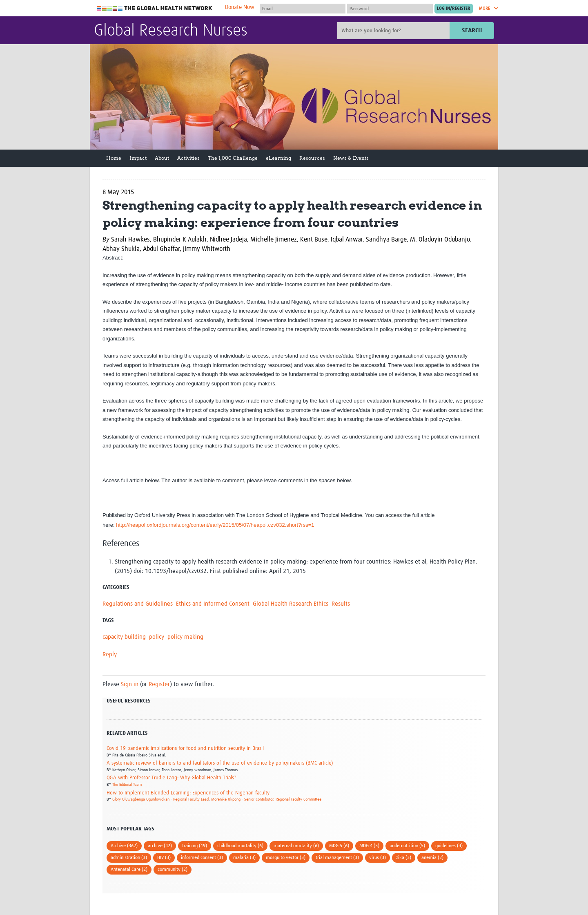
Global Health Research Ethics (291, 604)
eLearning (278, 158)
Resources (312, 158)
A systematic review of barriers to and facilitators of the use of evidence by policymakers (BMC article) (220, 763)
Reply (110, 654)
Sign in (130, 684)
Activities (188, 158)
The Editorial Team (127, 785)
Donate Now (240, 7)
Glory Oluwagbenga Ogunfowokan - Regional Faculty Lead (160, 799)
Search (472, 30)
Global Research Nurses (171, 31)
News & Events (351, 158)
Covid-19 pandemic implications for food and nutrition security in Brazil (185, 748)
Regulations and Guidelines (138, 604)
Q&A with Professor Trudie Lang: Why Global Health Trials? (171, 778)
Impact (138, 158)
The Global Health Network (155, 8)
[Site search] (394, 31)
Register (159, 684)
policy (157, 637)
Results (341, 604)
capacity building (124, 637)
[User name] (303, 9)
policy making (185, 637)
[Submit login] (454, 9)
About (162, 158)
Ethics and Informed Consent (213, 604)
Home (114, 158)
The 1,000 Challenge (233, 158)
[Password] (390, 9)
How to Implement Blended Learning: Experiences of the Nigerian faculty (188, 793)
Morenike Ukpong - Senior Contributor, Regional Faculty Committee (266, 799)
